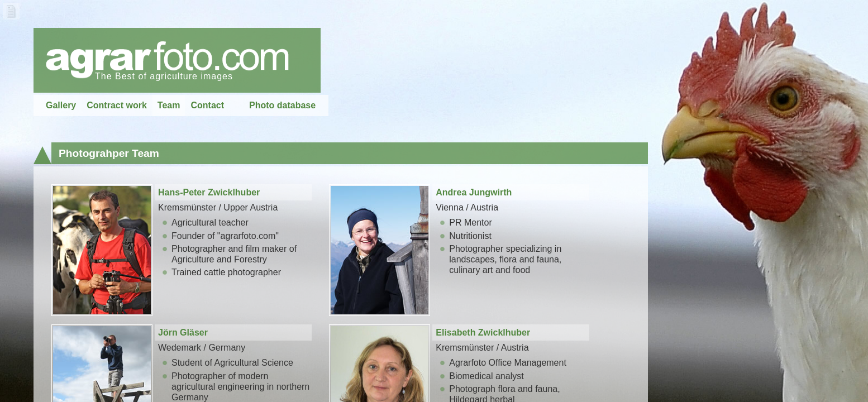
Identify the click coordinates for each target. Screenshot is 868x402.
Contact (207, 105)
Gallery (61, 105)
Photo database (282, 105)
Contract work (117, 105)
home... (177, 60)
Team (169, 105)
